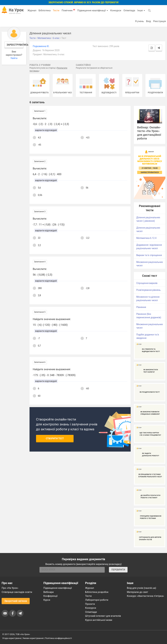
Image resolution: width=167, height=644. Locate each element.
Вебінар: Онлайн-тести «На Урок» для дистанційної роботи (149, 133)
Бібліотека (45, 10)
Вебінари (49, 592)
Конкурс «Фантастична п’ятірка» (145, 596)
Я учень (139, 21)
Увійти (14, 58)
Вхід (149, 21)
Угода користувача (12, 638)
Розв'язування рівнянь (148, 290)
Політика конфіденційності (58, 638)
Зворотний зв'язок (16, 601)
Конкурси (116, 10)
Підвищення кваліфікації (93, 10)
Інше (141, 10)
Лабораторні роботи (97, 600)
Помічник (68, 10)
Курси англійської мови (99, 620)
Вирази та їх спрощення (149, 255)
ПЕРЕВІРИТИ (118, 570)
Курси (47, 600)
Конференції (50, 596)
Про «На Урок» (10, 588)
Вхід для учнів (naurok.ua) (141, 588)
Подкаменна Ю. (41, 46)
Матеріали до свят (137, 592)
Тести (56, 10)
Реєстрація (159, 21)
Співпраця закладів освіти (17, 592)
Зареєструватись (15, 45)
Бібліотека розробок (97, 592)
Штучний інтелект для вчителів (103, 616)
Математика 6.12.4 (146, 238)
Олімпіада (129, 10)
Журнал (32, 10)
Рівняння (141, 307)
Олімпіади (91, 612)
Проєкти (90, 604)
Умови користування (33, 638)
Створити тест (55, 438)
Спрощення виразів (147, 283)
